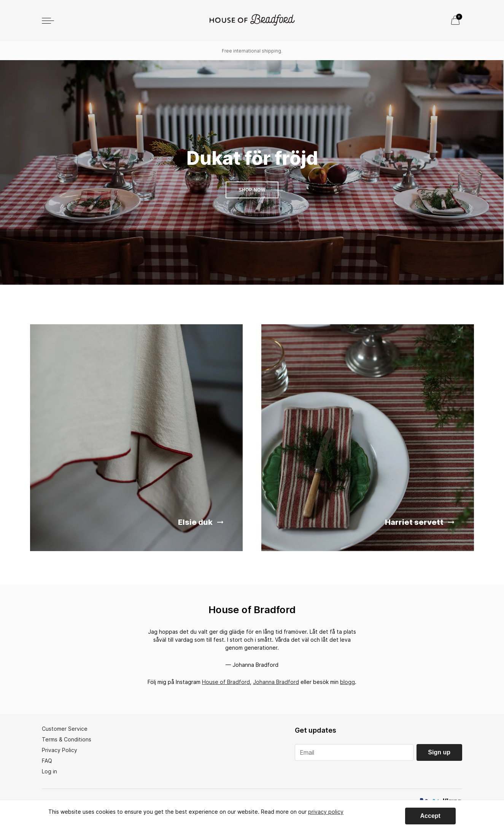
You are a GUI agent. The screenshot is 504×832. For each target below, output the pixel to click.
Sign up (439, 752)
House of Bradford (226, 682)
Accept (430, 816)
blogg (347, 682)
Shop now (252, 190)
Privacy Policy (60, 750)
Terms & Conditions (67, 739)
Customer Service (65, 729)
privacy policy (326, 812)
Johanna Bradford (276, 682)
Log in (49, 771)
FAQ (47, 761)
